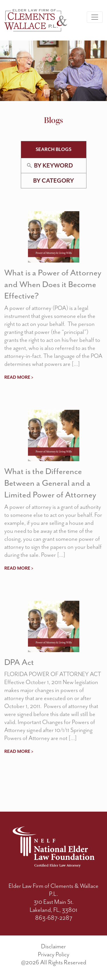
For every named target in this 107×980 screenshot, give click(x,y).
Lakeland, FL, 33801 (53, 910)
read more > (19, 377)
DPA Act (19, 662)
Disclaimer (53, 946)
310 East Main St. (54, 902)
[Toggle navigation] (95, 17)
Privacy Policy (54, 954)
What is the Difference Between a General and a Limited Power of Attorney (50, 483)
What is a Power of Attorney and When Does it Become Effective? (53, 284)
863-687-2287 (54, 918)
